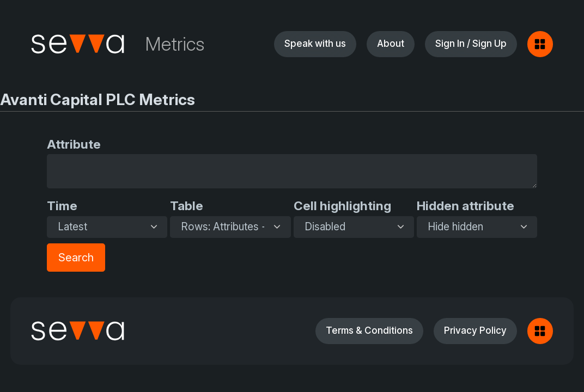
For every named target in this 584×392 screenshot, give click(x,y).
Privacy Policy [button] (475, 330)
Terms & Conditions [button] (369, 330)
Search (76, 258)
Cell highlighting (342, 206)
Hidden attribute (466, 206)
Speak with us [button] (315, 43)
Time (62, 206)
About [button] (391, 43)
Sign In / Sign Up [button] (471, 43)
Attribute (74, 144)
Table (187, 206)
